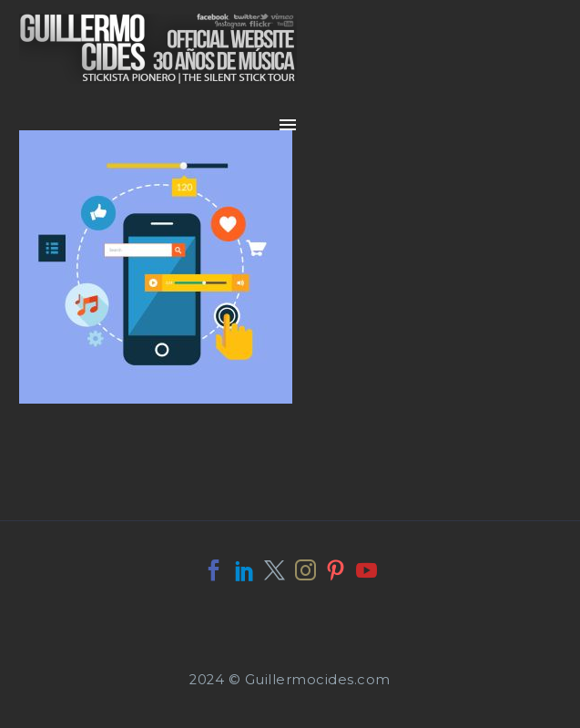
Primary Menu (288, 125)
